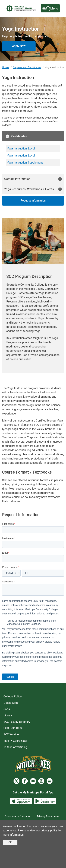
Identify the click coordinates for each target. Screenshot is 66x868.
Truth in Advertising (15, 747)
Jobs (7, 709)
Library (8, 715)
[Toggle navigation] (50, 8)
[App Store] (22, 801)
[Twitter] (16, 781)
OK (10, 842)
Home (6, 67)
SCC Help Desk (13, 728)
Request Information (33, 201)
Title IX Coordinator (15, 741)
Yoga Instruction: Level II (22, 156)
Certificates (16, 136)
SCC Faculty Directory (17, 722)
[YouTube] (33, 781)
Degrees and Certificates (27, 67)
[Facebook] (25, 781)
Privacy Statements (48, 817)
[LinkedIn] (50, 781)
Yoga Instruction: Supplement (25, 163)
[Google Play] (45, 801)
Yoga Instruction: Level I (22, 149)
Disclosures (11, 703)
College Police (13, 696)
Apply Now (19, 46)
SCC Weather (12, 734)
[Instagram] (41, 781)
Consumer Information (18, 817)
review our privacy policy (42, 830)
